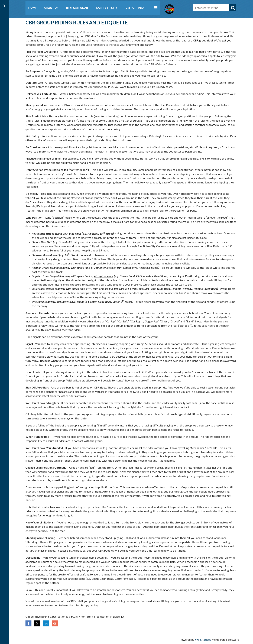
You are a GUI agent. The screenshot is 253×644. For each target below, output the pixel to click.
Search (233, 8)
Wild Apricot (203, 640)
